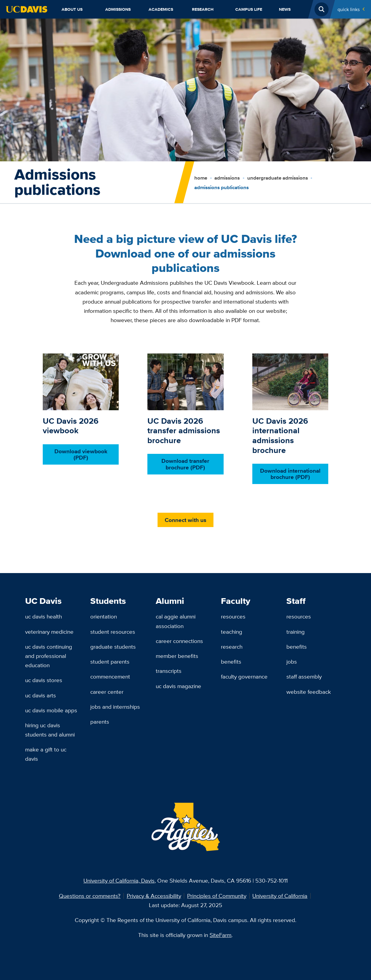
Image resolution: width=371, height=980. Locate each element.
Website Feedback (309, 692)
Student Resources (113, 632)
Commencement (110, 676)
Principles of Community (217, 896)
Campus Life (249, 9)
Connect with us (185, 520)
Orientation (104, 616)
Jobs (292, 661)
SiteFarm (220, 935)
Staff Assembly (304, 676)
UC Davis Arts (41, 695)
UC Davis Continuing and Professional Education (49, 656)
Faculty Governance (244, 676)
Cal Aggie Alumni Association (176, 621)
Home (201, 178)
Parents (100, 722)
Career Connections (179, 641)
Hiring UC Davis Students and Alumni (50, 730)
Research (203, 9)
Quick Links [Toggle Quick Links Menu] (349, 9)
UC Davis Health (43, 616)
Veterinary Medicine (49, 632)
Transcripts (169, 671)
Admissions (118, 9)
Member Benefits (177, 656)
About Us (72, 9)
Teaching (232, 632)
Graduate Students (113, 647)
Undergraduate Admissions (278, 178)
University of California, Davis (119, 881)
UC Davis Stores (44, 680)
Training (296, 632)
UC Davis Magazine (178, 686)
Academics (161, 9)
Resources (233, 616)
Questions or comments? (90, 896)
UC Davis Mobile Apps (51, 710)
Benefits (231, 661)
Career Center (107, 692)
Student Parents (110, 661)
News (285, 9)
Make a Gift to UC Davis (46, 754)
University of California (280, 896)
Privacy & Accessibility (154, 896)
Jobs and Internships (115, 707)
